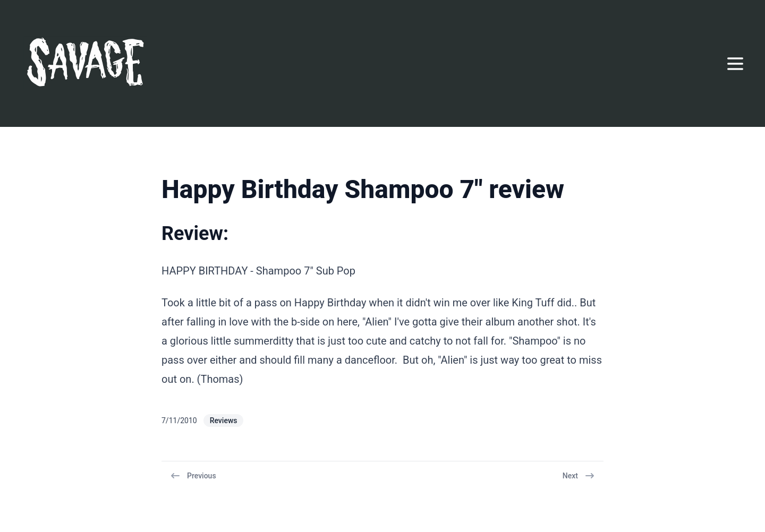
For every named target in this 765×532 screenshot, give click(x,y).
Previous (193, 476)
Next (579, 476)
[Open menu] (735, 64)
